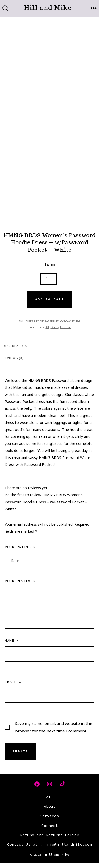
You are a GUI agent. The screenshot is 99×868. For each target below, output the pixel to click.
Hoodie (66, 327)
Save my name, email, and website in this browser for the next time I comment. (54, 727)
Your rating (20, 547)
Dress (55, 327)
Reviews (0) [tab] (13, 358)
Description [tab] (15, 346)
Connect (50, 826)
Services (49, 816)
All (47, 327)
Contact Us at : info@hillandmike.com (49, 844)
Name (12, 640)
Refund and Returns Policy (50, 835)
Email (13, 682)
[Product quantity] (48, 279)
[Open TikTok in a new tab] (62, 784)
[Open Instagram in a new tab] (49, 784)
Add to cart (49, 299)
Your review (20, 581)
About (50, 806)
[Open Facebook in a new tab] (37, 784)
